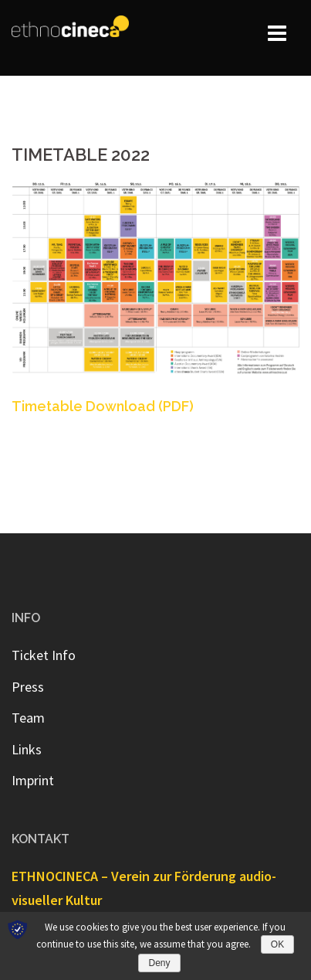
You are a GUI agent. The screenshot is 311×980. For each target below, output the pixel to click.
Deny (159, 963)
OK (277, 944)
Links (27, 749)
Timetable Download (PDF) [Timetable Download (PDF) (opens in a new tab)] (103, 406)
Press (28, 687)
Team (28, 718)
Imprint (33, 780)
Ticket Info (44, 655)
